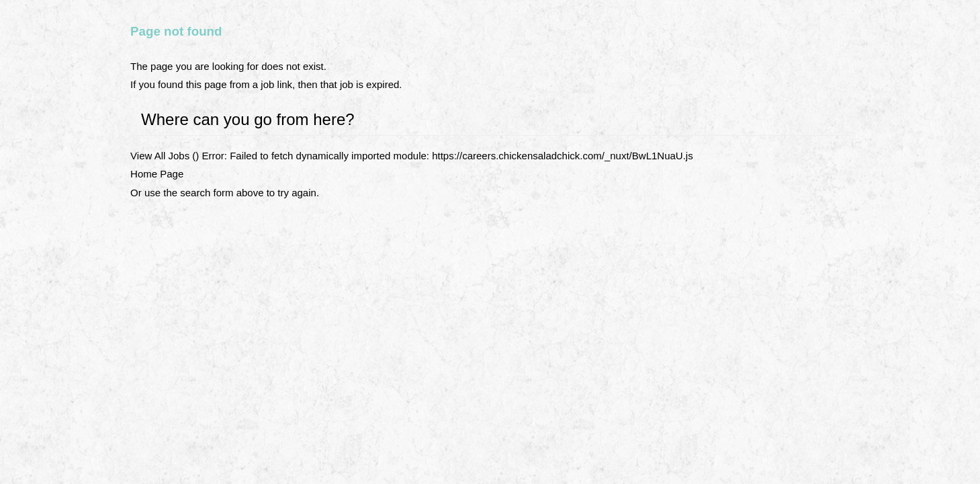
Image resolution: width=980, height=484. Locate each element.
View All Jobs (160, 156)
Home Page (157, 174)
